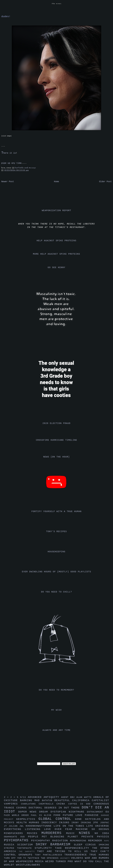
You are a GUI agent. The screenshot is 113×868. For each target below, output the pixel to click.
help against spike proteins (56, 241)
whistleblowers (28, 865)
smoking (104, 845)
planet (75, 837)
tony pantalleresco (50, 855)
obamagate (12, 837)
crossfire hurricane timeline (56, 440)
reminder (96, 841)
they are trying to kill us (64, 851)
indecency (50, 823)
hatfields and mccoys (25, 168)
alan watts (85, 797)
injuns (65, 823)
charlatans (30, 804)
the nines (57, 4)
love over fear (60, 829)
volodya (78, 858)
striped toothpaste (19, 848)
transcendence (77, 855)
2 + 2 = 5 (12, 797)
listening (34, 829)
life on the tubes (70, 826)
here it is (9, 153)
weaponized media (31, 861)
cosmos (22, 808)
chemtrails (48, 804)
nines (87, 833)
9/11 (24, 797)
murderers (54, 833)
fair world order (17, 815)
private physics (95, 837)
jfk (97, 823)
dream (45, 812)
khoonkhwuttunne (40, 826)
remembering (79, 841)
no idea (102, 833)
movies (34, 833)
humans (35, 823)
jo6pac (105, 823)
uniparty (66, 858)
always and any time (57, 730)
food (58, 815)
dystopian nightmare (69, 812)
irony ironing (82, 823)
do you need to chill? (56, 592)
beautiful (63, 800)
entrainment (96, 812)
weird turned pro (60, 861)
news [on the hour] (56, 457)
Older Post (105, 182)
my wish (56, 710)
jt (6, 826)
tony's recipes (57, 532)
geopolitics (27, 819)
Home (56, 182)
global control (57, 819)
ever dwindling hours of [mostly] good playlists (56, 572)
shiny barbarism (55, 844)
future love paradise (82, 815)
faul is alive (42, 815)
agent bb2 (69, 797)
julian (14, 826)
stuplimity (45, 848)
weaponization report (56, 211)
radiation (61, 841)
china (62, 804)
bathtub (48, 801)
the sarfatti (28, 852)
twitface (34, 858)
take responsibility (74, 848)
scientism (26, 845)
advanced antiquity (45, 797)
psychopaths (18, 840)
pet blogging (55, 837)
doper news (29, 812)
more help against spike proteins (56, 254)
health (23, 823)
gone (80, 819)
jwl (23, 826)
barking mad (31, 800)
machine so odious (92, 829)
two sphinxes (50, 858)
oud (24, 837)
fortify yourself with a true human (57, 512)
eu (107, 812)
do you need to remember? (57, 690)
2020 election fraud (57, 423)
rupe (107, 841)
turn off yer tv (16, 858)
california (82, 800)
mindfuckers (16, 833)
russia (11, 845)
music (72, 833)
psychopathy (42, 841)
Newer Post (8, 182)
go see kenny (56, 268)
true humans (99, 855)
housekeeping (56, 552)
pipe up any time (11, 163)
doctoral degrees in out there (55, 808)
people (35, 837)
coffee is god (81, 804)
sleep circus (86, 845)
